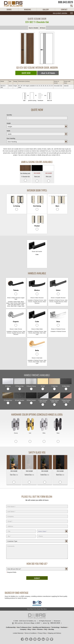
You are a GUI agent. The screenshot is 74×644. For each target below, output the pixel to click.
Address (37, 524)
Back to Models (34, 28)
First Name (37, 504)
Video (34, 629)
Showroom (57, 621)
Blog (29, 629)
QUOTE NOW (26, 73)
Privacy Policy (42, 633)
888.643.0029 (66, 2)
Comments (37, 544)
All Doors (43, 28)
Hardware (64, 627)
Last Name (37, 509)
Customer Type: (37, 539)
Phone (52, 534)
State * (52, 529)
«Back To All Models (48, 73)
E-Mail (37, 519)
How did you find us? (37, 567)
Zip (21, 534)
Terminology (55, 627)
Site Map (51, 629)
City (21, 529)
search (72, 6)
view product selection (60, 13)
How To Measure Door (24, 627)
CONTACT (64, 9)
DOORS (9, 9)
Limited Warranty (18, 633)
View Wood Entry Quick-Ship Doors (37, 609)
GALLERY (46, 9)
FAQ (46, 629)
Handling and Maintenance (41, 627)
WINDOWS (28, 9)
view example (37, 173)
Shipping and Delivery (54, 633)
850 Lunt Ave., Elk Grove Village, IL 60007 (28, 623)
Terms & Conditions (31, 633)
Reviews (40, 629)
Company (37, 514)
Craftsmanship (11, 627)
